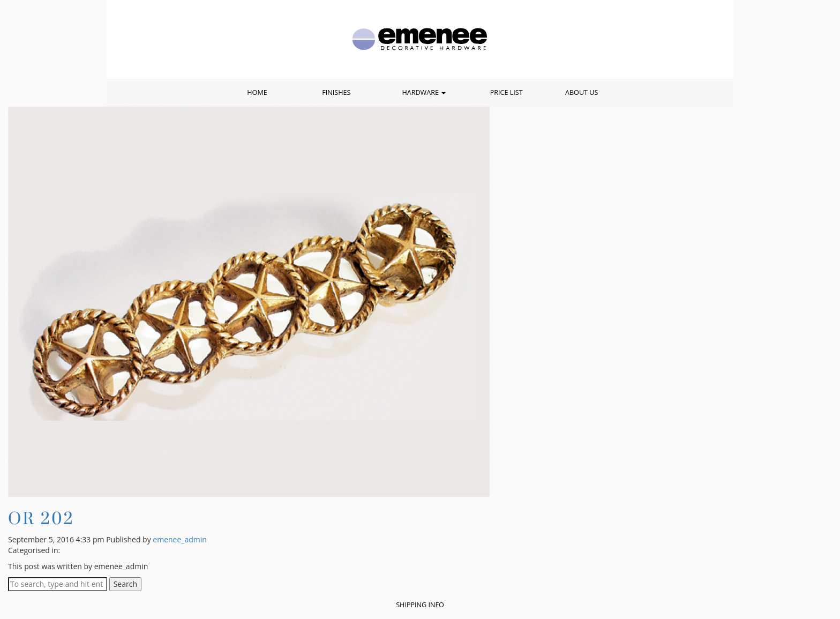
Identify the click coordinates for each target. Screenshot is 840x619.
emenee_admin (180, 539)
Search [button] (125, 584)
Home (257, 92)
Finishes (336, 92)
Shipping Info (420, 605)
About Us (582, 92)
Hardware (424, 92)
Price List (507, 92)
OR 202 (41, 518)
